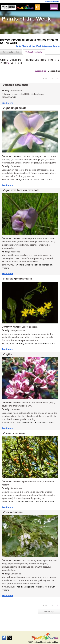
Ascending (41, 71)
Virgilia (7, 354)
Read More (7, 103)
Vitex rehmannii (13, 512)
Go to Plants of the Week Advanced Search (38, 46)
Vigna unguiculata (15, 108)
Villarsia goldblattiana (17, 279)
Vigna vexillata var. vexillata (21, 190)
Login (48, 2)
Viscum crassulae (14, 433)
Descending (54, 71)
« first (46, 79)
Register (55, 2)
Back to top (49, 612)
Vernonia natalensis (16, 85)
